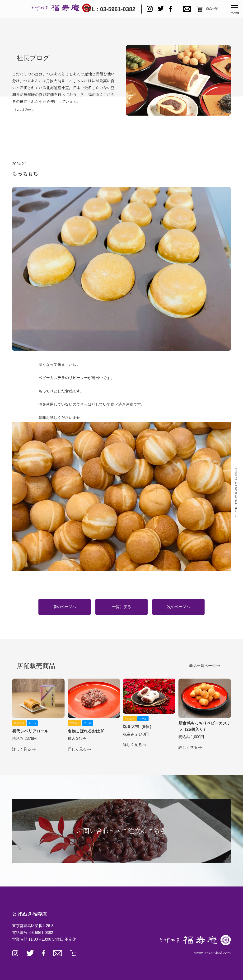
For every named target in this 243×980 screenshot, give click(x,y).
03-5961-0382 (41, 933)
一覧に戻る (121, 607)
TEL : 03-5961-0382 (110, 9)
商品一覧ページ (202, 666)
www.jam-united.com (213, 953)
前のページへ (65, 607)
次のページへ (178, 607)
